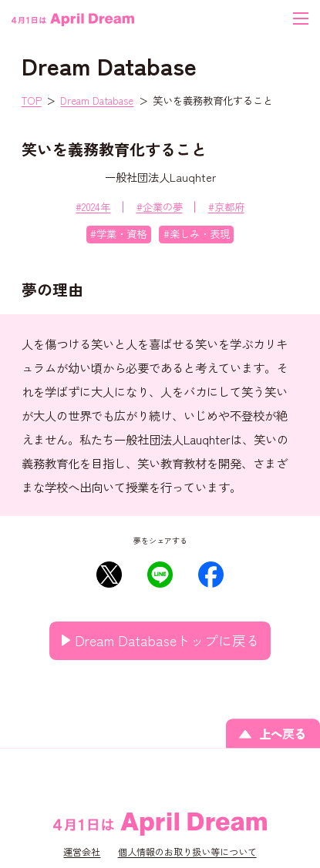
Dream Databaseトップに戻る (167, 640)
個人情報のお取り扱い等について (187, 852)
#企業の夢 (160, 207)
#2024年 (93, 207)
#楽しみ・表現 (197, 234)
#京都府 (226, 207)
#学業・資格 (118, 234)
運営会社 (82, 852)
